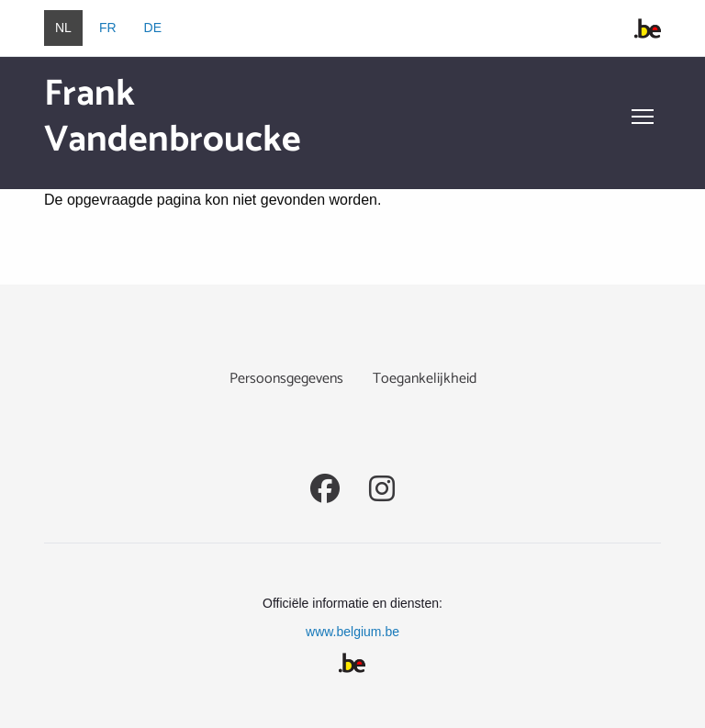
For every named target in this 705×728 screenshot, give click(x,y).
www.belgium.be (352, 632)
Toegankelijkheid (425, 379)
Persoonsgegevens (286, 379)
